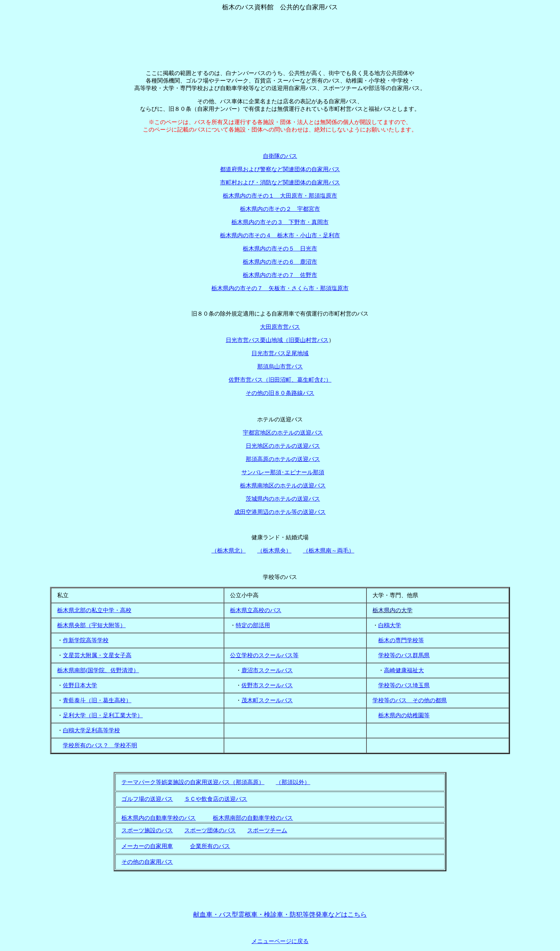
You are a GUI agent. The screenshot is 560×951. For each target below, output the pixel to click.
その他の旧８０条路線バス (280, 393)
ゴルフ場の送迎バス (147, 799)
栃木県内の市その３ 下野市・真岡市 (280, 222)
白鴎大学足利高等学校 (91, 730)
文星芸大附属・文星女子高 (97, 655)
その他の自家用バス (147, 862)
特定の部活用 (253, 625)
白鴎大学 (390, 625)
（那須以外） (293, 782)
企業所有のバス (210, 846)
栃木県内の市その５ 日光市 (280, 249)
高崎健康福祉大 (404, 670)
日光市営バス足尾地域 (280, 353)
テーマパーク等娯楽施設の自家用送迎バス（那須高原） (193, 782)
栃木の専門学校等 (401, 640)
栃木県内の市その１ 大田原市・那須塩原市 (280, 196)
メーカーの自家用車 (147, 846)
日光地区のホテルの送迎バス (283, 446)
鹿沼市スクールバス (267, 670)
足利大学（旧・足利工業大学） (103, 715)
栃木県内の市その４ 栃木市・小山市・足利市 (280, 235)
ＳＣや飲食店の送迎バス (216, 799)
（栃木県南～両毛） (329, 551)
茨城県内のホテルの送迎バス (283, 499)
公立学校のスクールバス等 (264, 655)
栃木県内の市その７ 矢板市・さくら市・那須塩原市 (280, 288)
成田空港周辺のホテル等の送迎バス (280, 512)
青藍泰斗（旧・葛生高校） (97, 700)
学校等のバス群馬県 (404, 655)
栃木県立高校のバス (256, 610)
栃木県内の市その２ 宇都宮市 (280, 209)
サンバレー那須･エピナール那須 (283, 472)
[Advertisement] (280, 28)
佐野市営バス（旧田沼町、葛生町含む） (280, 380)
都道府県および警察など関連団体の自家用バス (280, 169)
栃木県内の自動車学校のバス (159, 818)
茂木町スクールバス (267, 700)
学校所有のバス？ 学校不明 (100, 745)
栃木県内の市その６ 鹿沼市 (280, 262)
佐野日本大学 (80, 685)
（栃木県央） (274, 551)
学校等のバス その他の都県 (410, 700)
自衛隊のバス (280, 156)
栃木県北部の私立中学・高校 (94, 610)
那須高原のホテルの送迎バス (283, 459)
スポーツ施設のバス (147, 830)
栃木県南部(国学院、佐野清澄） (98, 670)
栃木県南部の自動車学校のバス (253, 818)
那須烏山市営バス (280, 366)
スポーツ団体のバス (210, 830)
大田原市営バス (280, 327)
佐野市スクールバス (267, 685)
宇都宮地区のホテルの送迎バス (283, 433)
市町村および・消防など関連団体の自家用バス (280, 182)
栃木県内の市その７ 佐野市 (280, 275)
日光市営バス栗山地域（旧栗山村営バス (277, 340)
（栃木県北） (229, 551)
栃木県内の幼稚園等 (404, 715)
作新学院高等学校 (86, 640)
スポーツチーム (267, 830)
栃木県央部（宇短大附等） (91, 625)
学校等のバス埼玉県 (404, 685)
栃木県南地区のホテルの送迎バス (283, 486)
